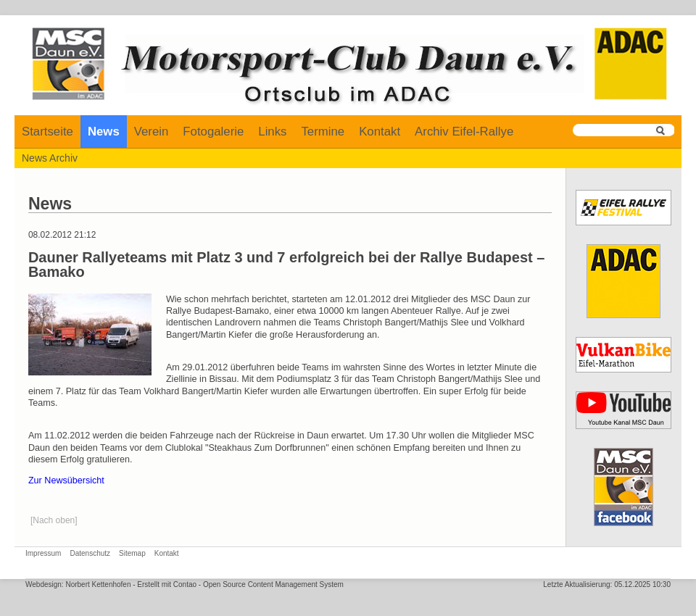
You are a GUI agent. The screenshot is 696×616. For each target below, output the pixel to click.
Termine (323, 132)
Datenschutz (90, 553)
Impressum (43, 553)
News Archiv (50, 158)
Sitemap (132, 553)
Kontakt (380, 132)
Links (272, 132)
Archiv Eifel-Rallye (464, 132)
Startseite (47, 132)
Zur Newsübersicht (66, 480)
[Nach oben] (54, 520)
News (104, 132)
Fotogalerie (213, 132)
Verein (152, 132)
